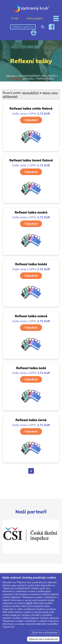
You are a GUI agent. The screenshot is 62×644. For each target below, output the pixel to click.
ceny (55, 93)
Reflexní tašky (45, 78)
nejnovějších (30, 93)
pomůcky (22, 78)
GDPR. (30, 603)
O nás (15, 18)
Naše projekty (35, 18)
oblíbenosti (10, 96)
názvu (46, 93)
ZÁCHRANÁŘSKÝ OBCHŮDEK (37, 76)
